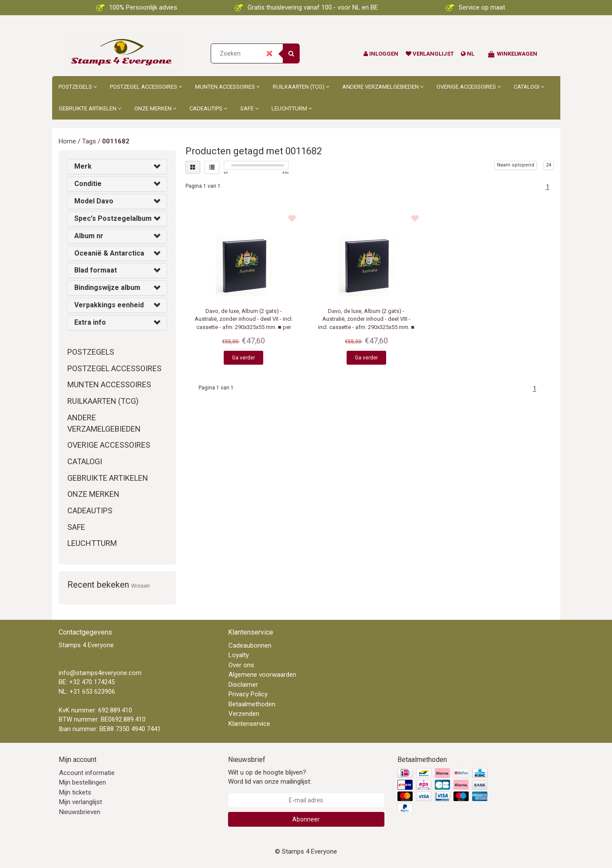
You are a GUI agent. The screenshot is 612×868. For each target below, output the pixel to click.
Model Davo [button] (94, 201)
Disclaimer (243, 685)
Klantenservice (249, 724)
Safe (249, 108)
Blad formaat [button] (96, 270)
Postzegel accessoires (146, 87)
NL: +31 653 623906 (87, 692)
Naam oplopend (516, 165)
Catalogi (529, 87)
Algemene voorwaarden (262, 675)
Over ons (241, 665)
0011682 (116, 141)
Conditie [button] (88, 184)
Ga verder (243, 358)
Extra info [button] (90, 322)
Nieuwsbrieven (80, 812)
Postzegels (78, 87)
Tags (89, 141)
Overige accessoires (469, 87)
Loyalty (239, 655)
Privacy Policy (248, 694)
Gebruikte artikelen (90, 108)
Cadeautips (208, 108)
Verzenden (244, 714)
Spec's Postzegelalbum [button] (113, 218)
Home (67, 141)
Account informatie (87, 773)
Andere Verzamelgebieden (383, 87)
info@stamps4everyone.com (100, 673)
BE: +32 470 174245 (87, 682)
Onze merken (155, 108)
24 (549, 165)
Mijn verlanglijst (81, 802)
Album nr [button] (89, 236)
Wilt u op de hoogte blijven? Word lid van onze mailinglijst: (270, 777)
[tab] (117, 167)
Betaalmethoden (252, 704)
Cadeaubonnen (250, 645)
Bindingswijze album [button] (107, 288)
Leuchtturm (292, 108)
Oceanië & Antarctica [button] (109, 253)
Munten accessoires (227, 87)
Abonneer (306, 819)
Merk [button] (83, 166)
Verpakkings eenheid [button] (109, 305)
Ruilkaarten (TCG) (301, 87)
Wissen (141, 586)
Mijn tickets (75, 792)
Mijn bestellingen (83, 782)
